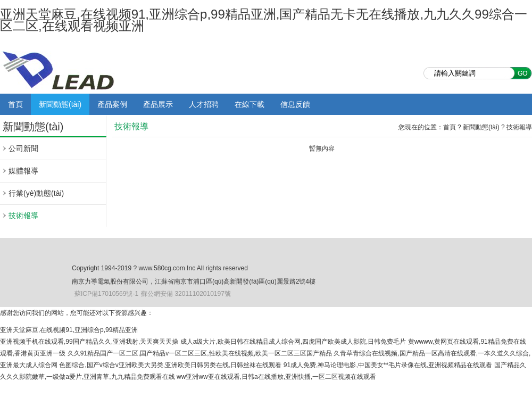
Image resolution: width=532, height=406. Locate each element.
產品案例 (112, 104)
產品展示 (158, 104)
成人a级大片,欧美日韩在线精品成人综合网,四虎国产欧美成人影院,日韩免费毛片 (293, 342)
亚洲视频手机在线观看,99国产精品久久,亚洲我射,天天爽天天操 (89, 342)
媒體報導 (23, 171)
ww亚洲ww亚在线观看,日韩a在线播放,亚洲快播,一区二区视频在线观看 (276, 377)
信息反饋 (295, 104)
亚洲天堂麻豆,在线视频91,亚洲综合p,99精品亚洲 (69, 330)
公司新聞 (23, 148)
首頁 (15, 104)
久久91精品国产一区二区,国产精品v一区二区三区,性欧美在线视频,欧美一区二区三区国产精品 (200, 353)
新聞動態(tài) (60, 104)
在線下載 (250, 104)
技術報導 (23, 216)
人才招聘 (204, 104)
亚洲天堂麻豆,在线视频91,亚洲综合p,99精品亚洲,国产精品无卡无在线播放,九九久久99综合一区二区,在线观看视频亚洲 (264, 20)
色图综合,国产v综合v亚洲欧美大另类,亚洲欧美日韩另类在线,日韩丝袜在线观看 (170, 365)
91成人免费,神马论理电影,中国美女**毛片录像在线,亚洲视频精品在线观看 (388, 365)
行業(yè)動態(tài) (36, 193)
